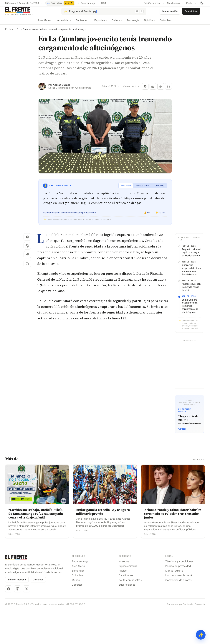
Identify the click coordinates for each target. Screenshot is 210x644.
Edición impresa (152, 3)
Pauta (189, 3)
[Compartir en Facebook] (145, 89)
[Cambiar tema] (202, 3)
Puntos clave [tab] (143, 188)
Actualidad (64, 23)
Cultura (117, 23)
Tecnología (133, 23)
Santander (83, 23)
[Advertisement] (105, 265)
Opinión (149, 23)
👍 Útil (147, 216)
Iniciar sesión (170, 13)
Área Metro (45, 23)
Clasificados (173, 3)
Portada (9, 32)
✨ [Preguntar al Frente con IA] (201, 635)
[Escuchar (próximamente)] (168, 89)
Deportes (101, 23)
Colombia (166, 23)
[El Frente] (27, 13)
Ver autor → (199, 582)
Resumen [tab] (126, 188)
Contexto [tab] (159, 188)
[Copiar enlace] (161, 89)
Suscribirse (191, 13)
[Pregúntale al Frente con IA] (104, 13)
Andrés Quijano (62, 88)
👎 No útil (160, 216)
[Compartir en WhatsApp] (153, 89)
